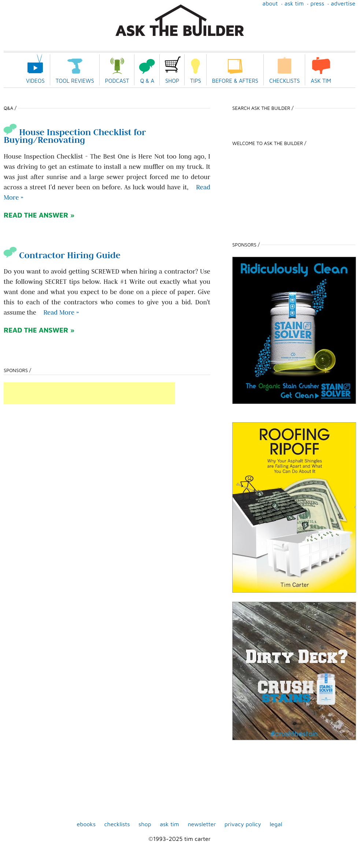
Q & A (147, 81)
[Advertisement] (89, 393)
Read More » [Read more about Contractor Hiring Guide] (61, 312)
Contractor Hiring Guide (62, 255)
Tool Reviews (75, 81)
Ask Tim (294, 3)
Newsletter (202, 824)
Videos (35, 81)
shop (145, 824)
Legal (276, 824)
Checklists (284, 81)
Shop (172, 81)
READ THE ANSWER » (39, 215)
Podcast (117, 81)
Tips (196, 81)
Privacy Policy (243, 824)
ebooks (86, 824)
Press (317, 3)
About (270, 3)
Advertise (343, 3)
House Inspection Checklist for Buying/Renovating (75, 136)
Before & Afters (235, 81)
